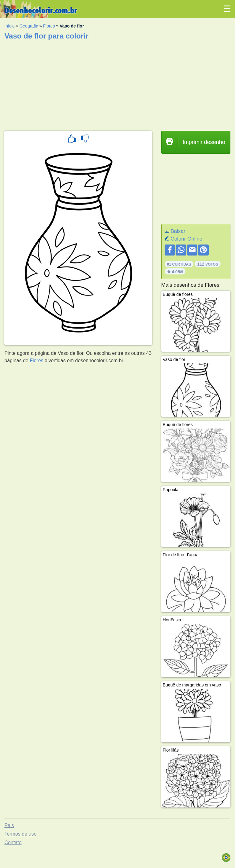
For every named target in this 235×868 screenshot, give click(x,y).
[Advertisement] (117, 83)
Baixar (178, 231)
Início (9, 26)
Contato (13, 842)
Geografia (29, 26)
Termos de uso (20, 834)
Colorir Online (186, 239)
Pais (9, 825)
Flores (49, 26)
